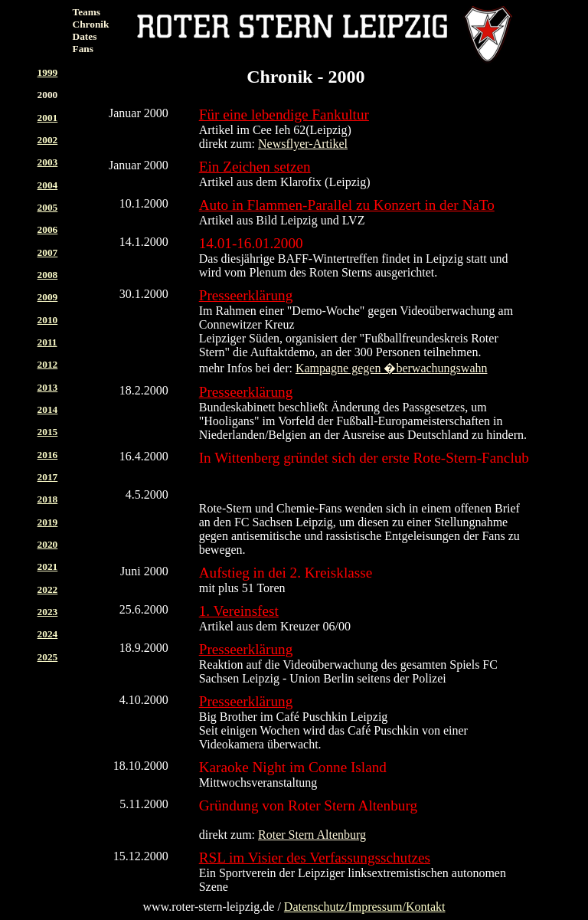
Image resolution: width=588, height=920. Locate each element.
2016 (48, 455)
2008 (48, 275)
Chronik (91, 24)
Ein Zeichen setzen (255, 167)
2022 (48, 589)
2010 (48, 320)
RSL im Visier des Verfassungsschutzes (315, 858)
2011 (47, 342)
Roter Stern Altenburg (312, 835)
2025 (48, 657)
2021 (48, 566)
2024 (48, 634)
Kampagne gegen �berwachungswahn (392, 368)
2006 (48, 229)
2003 (48, 162)
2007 (48, 252)
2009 (48, 297)
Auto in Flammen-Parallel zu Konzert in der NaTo (347, 205)
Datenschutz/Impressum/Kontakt (365, 907)
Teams (87, 12)
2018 (48, 499)
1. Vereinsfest (239, 611)
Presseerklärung (246, 295)
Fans (83, 49)
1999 (48, 72)
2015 (48, 432)
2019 (48, 522)
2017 (48, 477)
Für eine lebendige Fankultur (284, 115)
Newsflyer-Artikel (303, 144)
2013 (48, 387)
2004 (48, 185)
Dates (85, 36)
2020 (48, 544)
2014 (48, 409)
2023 (48, 612)
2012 (48, 364)
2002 (48, 140)
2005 (48, 207)
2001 (48, 118)
